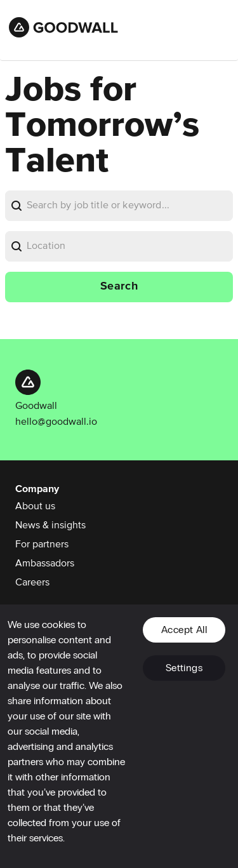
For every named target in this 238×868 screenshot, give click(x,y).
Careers (32, 583)
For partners (42, 545)
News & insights (50, 526)
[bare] (130, 206)
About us (35, 507)
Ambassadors (45, 564)
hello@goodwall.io (56, 422)
